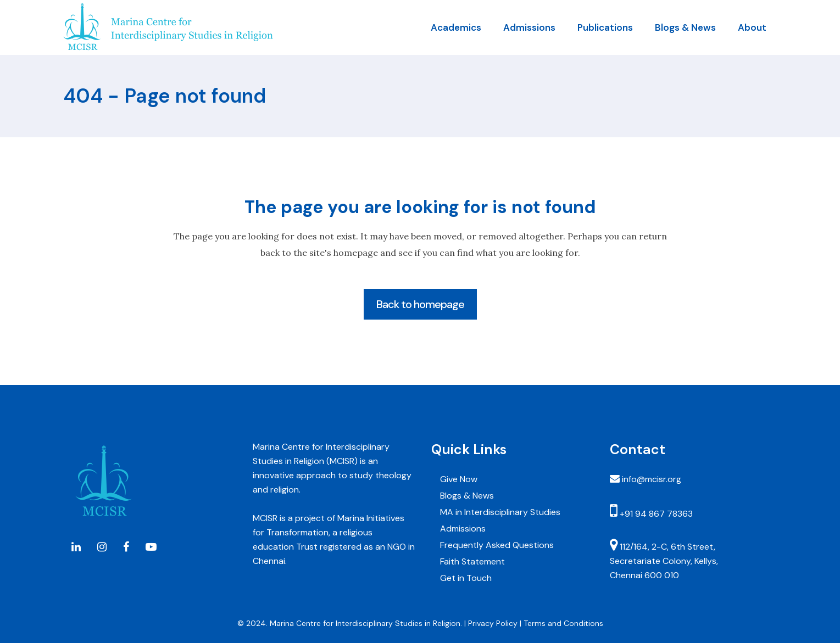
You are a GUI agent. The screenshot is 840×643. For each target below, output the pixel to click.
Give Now (459, 479)
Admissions (463, 529)
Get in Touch (466, 578)
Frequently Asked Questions (497, 545)
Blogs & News (467, 496)
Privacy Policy (493, 623)
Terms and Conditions (563, 623)
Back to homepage (420, 304)
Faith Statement (472, 561)
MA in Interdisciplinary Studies (500, 512)
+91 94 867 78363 (655, 514)
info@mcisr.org (652, 479)
